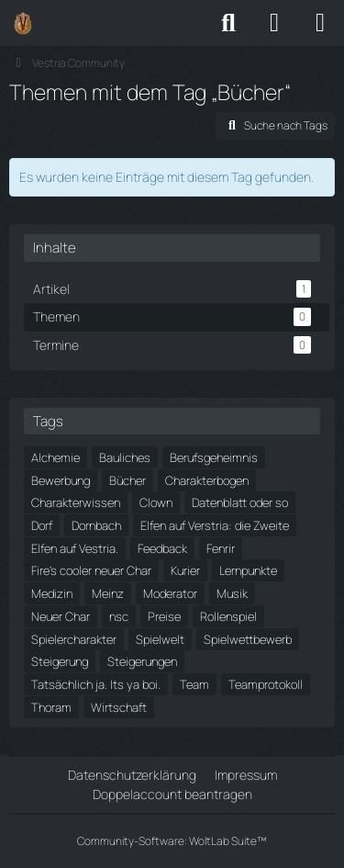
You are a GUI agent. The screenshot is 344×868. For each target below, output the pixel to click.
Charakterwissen (76, 502)
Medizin (52, 593)
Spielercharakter (74, 639)
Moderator (170, 593)
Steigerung (60, 661)
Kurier (185, 570)
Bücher (128, 480)
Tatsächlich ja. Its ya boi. (96, 684)
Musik (232, 593)
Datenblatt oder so (240, 502)
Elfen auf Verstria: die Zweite (215, 525)
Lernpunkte (248, 570)
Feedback (162, 548)
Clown (156, 502)
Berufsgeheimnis (214, 457)
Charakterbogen (207, 480)
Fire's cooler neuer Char (91, 570)
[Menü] (320, 23)
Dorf (42, 525)
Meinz (108, 593)
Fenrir (221, 548)
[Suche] (228, 23)
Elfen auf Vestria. (75, 548)
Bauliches (125, 457)
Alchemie (55, 457)
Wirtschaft (119, 707)
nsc (119, 616)
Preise (164, 616)
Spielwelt (160, 639)
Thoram (51, 707)
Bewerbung (61, 480)
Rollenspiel (228, 616)
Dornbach (96, 525)
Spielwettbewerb (248, 639)
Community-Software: (172, 841)
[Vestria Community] (23, 23)
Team (194, 684)
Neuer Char (61, 616)
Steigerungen (142, 661)
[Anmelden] (274, 23)
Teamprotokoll (266, 684)
